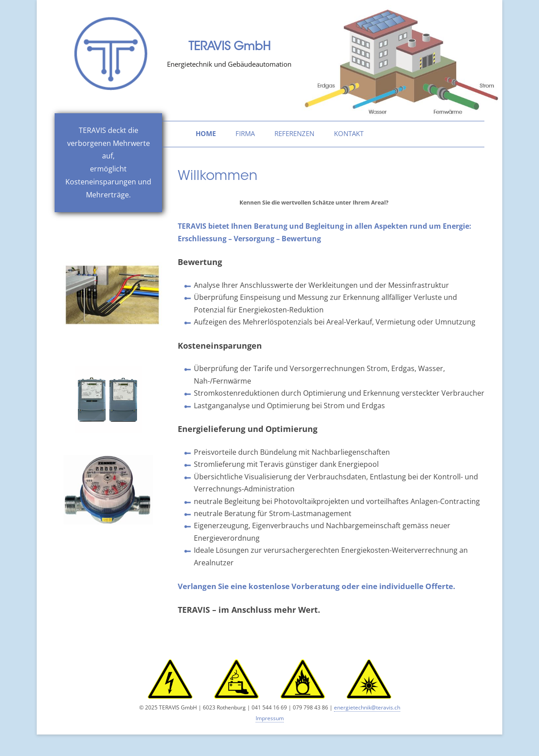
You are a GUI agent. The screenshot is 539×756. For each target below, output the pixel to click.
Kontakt (349, 134)
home (206, 134)
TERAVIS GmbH (229, 47)
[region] (399, 60)
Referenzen (294, 134)
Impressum (270, 718)
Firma (245, 134)
